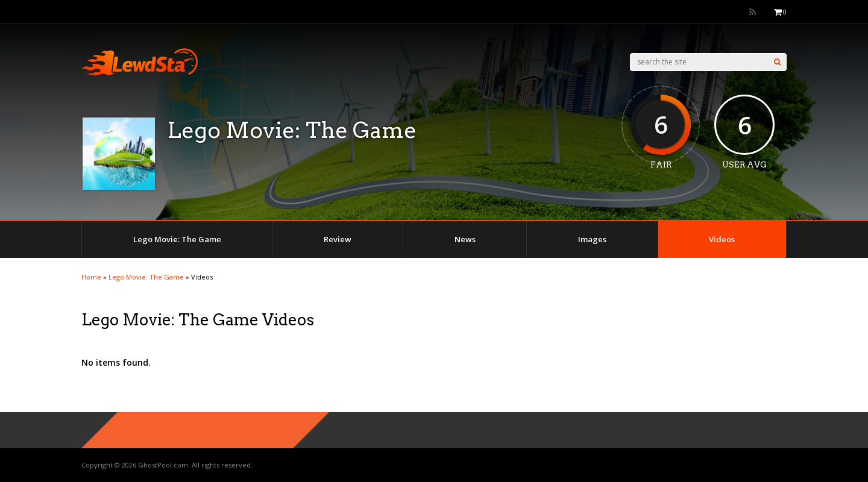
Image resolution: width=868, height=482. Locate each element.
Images (592, 239)
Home (91, 277)
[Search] (777, 62)
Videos (722, 239)
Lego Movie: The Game (177, 239)
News (465, 239)
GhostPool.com (163, 465)
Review (338, 239)
